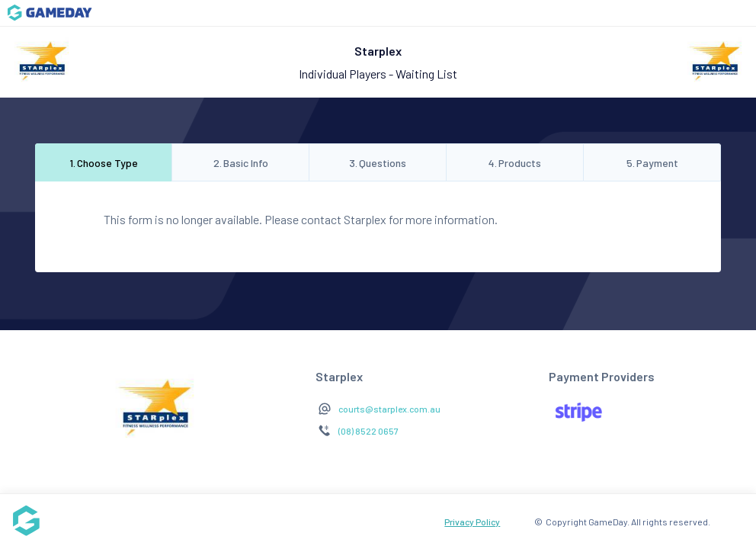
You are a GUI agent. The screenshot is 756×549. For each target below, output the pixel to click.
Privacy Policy (472, 522)
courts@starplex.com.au (389, 409)
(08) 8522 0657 (368, 431)
